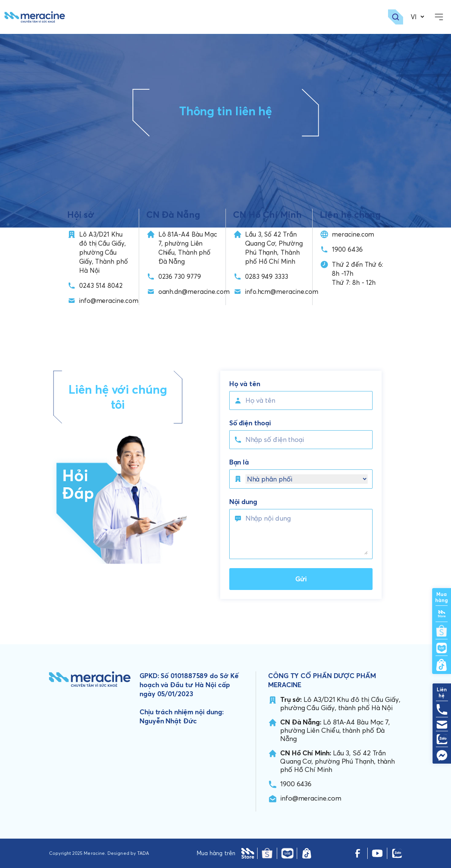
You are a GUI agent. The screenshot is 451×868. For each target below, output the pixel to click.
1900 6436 (347, 249)
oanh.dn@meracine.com (194, 291)
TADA (143, 853)
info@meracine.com (109, 300)
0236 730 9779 (180, 276)
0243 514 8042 (101, 285)
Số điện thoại (250, 423)
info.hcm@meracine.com (282, 291)
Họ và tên (245, 384)
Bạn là (239, 462)
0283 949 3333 (267, 276)
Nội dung (243, 502)
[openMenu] (439, 17)
